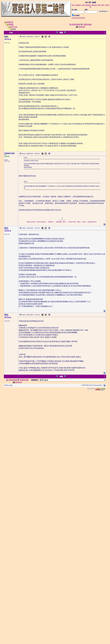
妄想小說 (14, 27)
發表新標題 (76, 24)
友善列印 (82, 27)
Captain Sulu (10, 153)
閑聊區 (11, 24)
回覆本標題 (88, 24)
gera (6, 36)
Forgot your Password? (78, 18)
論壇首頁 (10, 22)
